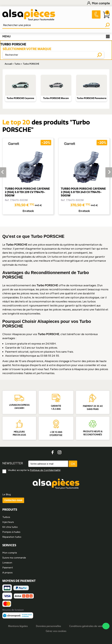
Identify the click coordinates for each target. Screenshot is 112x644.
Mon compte (98, 3)
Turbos (6, 517)
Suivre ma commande (14, 558)
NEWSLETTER (13, 463)
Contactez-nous (13, 500)
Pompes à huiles (11, 532)
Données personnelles (48, 626)
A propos (7, 573)
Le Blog (7, 494)
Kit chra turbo (10, 527)
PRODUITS (10, 510)
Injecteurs (8, 522)
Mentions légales (18, 626)
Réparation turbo (12, 537)
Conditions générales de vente (87, 626)
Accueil (8, 64)
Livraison (7, 563)
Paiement (8, 568)
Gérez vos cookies (56, 631)
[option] (28, 176)
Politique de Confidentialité (45, 470)
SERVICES (9, 545)
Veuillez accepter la (34, 470)
